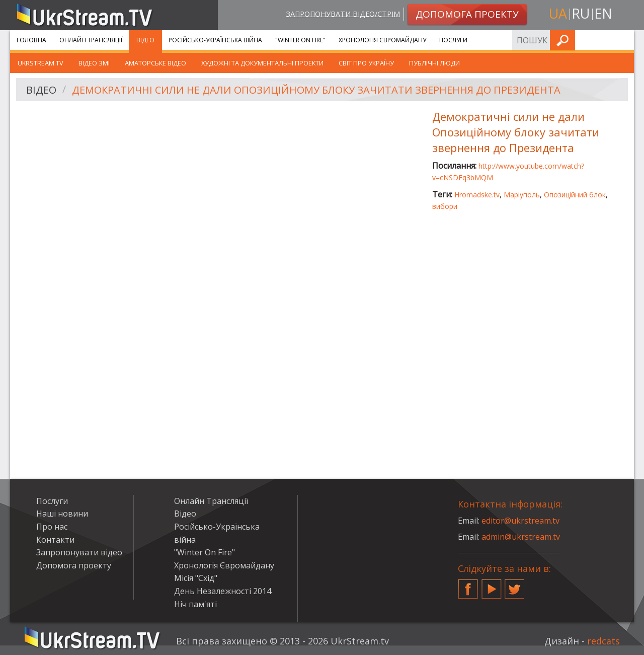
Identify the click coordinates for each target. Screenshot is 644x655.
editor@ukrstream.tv (520, 521)
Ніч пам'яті (195, 604)
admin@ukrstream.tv (521, 537)
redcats (603, 641)
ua (558, 13)
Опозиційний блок (575, 195)
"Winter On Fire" (300, 40)
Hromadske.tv (477, 195)
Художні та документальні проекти (262, 63)
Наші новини (62, 514)
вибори (445, 206)
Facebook (468, 585)
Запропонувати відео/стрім (343, 13)
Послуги (453, 40)
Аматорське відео (155, 63)
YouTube (492, 585)
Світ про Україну (366, 63)
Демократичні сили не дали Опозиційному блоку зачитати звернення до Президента (316, 90)
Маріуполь (522, 195)
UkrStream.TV (41, 63)
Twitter (515, 585)
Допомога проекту (74, 565)
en (603, 13)
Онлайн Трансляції (91, 40)
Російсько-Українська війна (215, 40)
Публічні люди (434, 63)
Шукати (623, 40)
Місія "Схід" (196, 578)
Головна (31, 40)
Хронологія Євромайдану (382, 40)
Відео (145, 40)
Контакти (55, 540)
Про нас (52, 527)
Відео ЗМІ (94, 63)
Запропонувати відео (79, 552)
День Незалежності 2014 (223, 591)
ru (581, 13)
